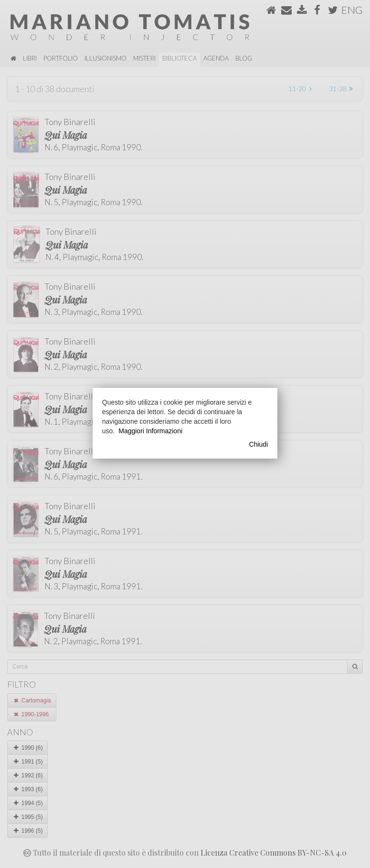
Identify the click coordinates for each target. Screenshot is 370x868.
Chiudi (259, 444)
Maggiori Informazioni (150, 431)
